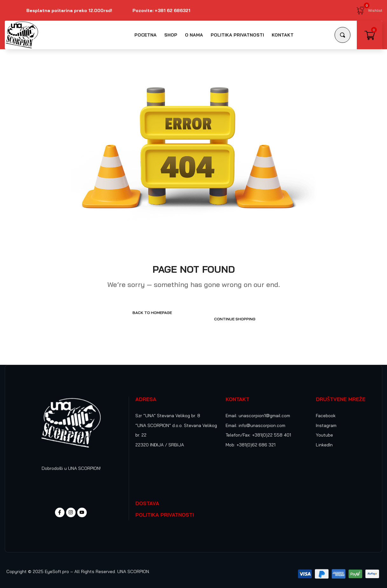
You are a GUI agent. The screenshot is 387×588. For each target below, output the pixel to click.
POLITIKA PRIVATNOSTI (165, 508)
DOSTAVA (147, 497)
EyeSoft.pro (57, 565)
